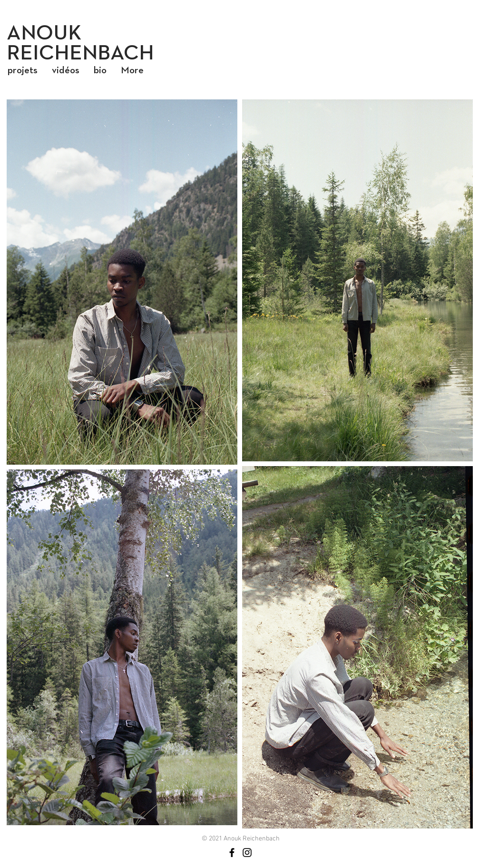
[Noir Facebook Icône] (232, 853)
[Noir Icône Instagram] (247, 853)
